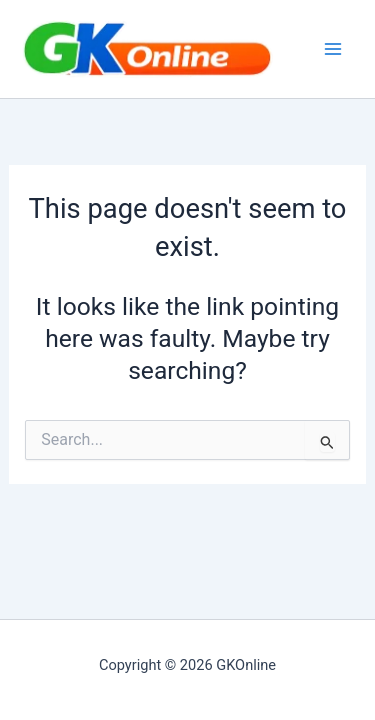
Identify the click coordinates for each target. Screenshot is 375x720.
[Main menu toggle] (332, 49)
